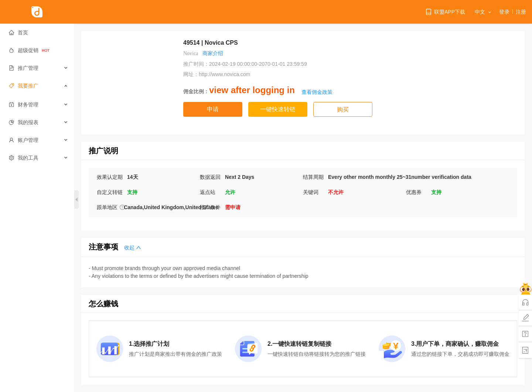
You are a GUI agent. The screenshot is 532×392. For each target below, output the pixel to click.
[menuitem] (37, 33)
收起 (133, 248)
